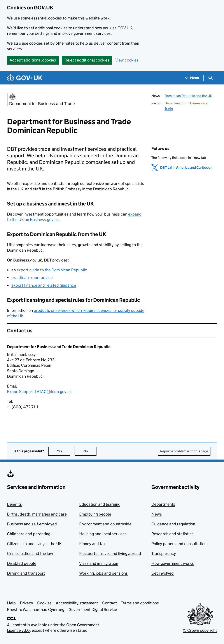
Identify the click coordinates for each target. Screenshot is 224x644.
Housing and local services (103, 534)
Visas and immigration (99, 563)
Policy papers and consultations (180, 544)
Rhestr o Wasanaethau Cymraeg (36, 610)
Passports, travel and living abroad (110, 554)
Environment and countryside (105, 524)
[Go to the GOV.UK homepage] (25, 78)
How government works (173, 563)
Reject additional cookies (87, 60)
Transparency (164, 554)
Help (11, 603)
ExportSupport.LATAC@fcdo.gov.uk (39, 392)
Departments (163, 504)
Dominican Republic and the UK (188, 96)
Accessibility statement (77, 603)
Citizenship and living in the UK (34, 544)
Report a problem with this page (184, 451)
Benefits (14, 504)
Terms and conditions (140, 603)
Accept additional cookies (33, 60)
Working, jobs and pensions (103, 573)
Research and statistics (172, 534)
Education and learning (100, 504)
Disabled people (22, 563)
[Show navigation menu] (192, 78)
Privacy (26, 603)
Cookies (44, 603)
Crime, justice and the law (30, 554)
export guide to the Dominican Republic (52, 270)
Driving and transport (26, 573)
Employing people (95, 514)
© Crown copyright (200, 630)
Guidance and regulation (173, 524)
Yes (64, 451)
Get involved (163, 573)
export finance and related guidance (44, 285)
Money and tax (92, 544)
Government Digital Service (93, 610)
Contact (109, 603)
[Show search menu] (210, 78)
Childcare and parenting (29, 534)
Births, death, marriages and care (37, 514)
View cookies (127, 60)
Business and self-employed (32, 524)
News (157, 514)
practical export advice (32, 278)
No (90, 451)
